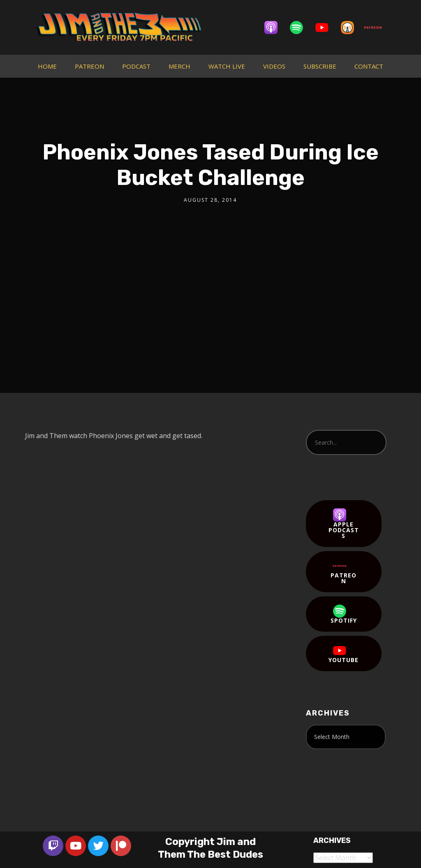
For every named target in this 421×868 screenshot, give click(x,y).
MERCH (179, 66)
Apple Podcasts (344, 524)
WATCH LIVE (227, 66)
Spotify (344, 614)
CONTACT (369, 66)
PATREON (89, 66)
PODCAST (136, 66)
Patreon (344, 572)
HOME (47, 66)
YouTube (344, 654)
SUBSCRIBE (320, 66)
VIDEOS (274, 66)
